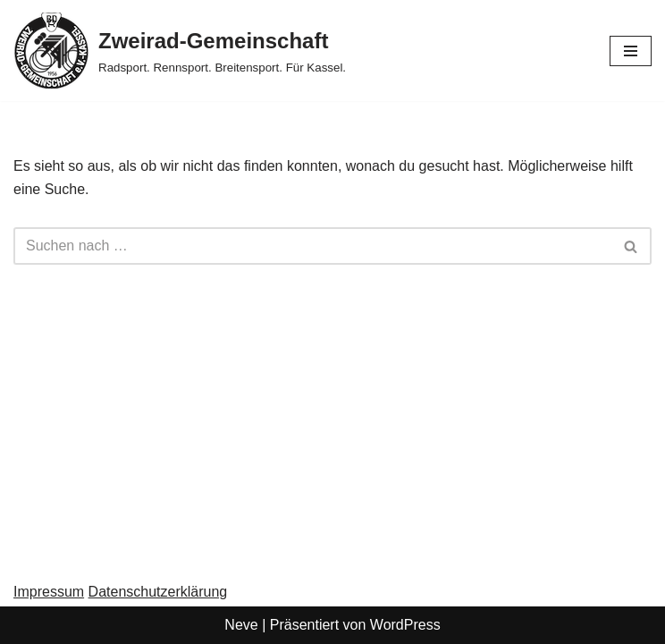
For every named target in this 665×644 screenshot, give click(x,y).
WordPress (405, 625)
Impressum (49, 592)
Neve (241, 625)
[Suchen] (312, 246)
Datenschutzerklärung (158, 592)
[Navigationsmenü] (631, 51)
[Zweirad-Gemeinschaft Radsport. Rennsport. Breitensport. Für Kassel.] (180, 51)
